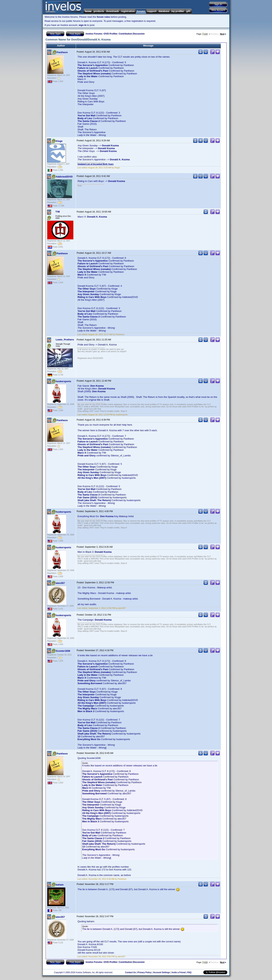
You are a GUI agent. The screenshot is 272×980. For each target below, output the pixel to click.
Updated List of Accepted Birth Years (96, 164)
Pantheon (62, 52)
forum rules (104, 17)
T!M (58, 212)
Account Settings (161, 972)
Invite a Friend (179, 972)
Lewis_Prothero (65, 340)
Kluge (59, 141)
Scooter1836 (63, 651)
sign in (82, 25)
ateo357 (60, 583)
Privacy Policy (145, 972)
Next (223, 34)
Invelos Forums (94, 34)
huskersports (63, 381)
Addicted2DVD (64, 177)
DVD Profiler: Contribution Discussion (124, 34)
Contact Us (131, 972)
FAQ (189, 972)
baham (60, 885)
